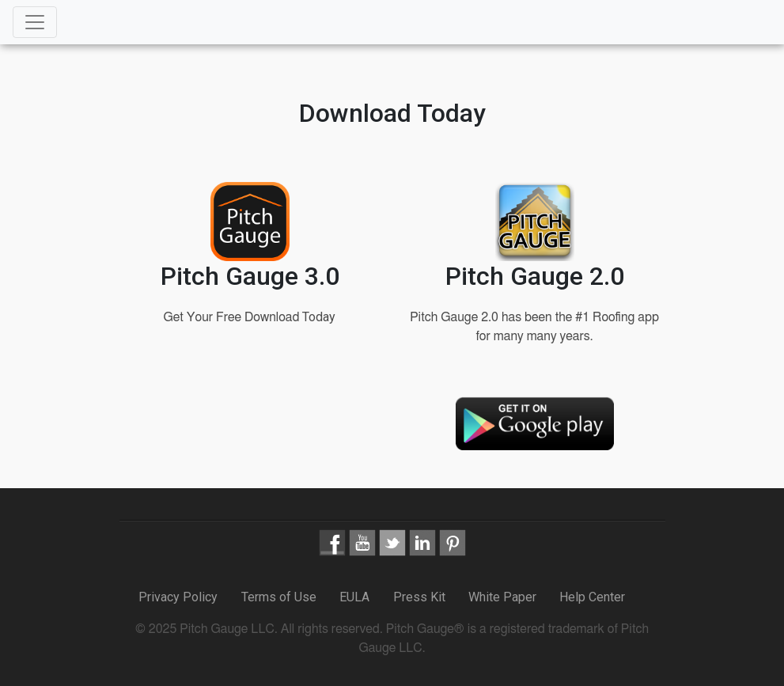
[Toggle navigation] (35, 22)
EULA (354, 597)
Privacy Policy (180, 597)
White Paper (502, 597)
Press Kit (419, 597)
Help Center (592, 597)
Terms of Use (279, 597)
